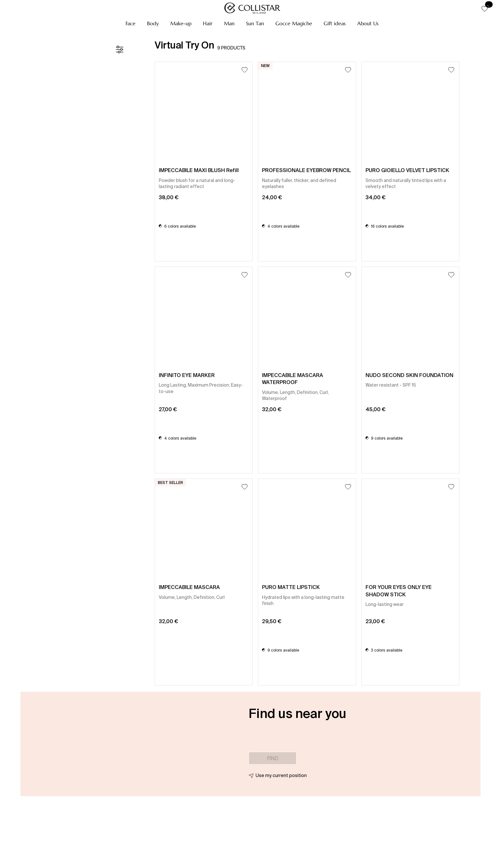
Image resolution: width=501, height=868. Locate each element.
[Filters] (119, 49)
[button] (131, 23)
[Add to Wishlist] (245, 70)
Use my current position (281, 775)
